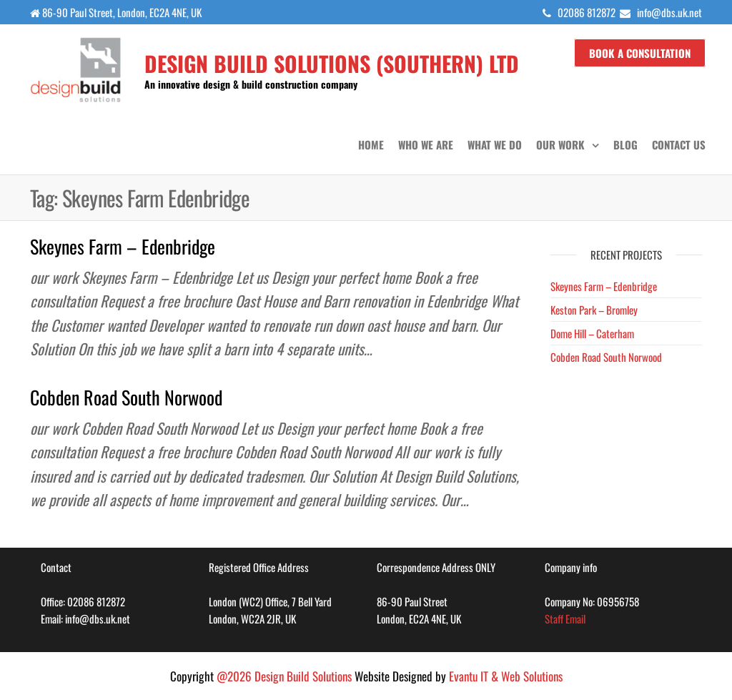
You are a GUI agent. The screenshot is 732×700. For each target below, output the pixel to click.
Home (371, 144)
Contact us (679, 144)
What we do (495, 144)
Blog (625, 144)
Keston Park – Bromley (594, 310)
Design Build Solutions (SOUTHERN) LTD (332, 63)
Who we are (426, 144)
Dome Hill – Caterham (592, 333)
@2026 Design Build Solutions (284, 676)
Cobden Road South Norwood (126, 397)
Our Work (560, 144)
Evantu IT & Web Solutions (506, 676)
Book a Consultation (640, 53)
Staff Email (565, 618)
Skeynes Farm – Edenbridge (123, 246)
